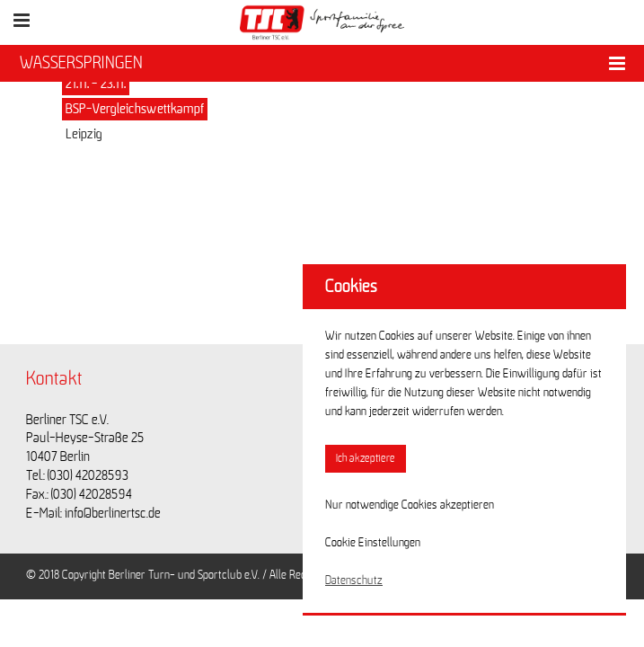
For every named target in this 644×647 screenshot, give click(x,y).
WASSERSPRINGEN (81, 63)
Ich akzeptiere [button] (366, 459)
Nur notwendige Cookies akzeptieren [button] (410, 505)
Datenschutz (354, 581)
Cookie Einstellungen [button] (373, 543)
